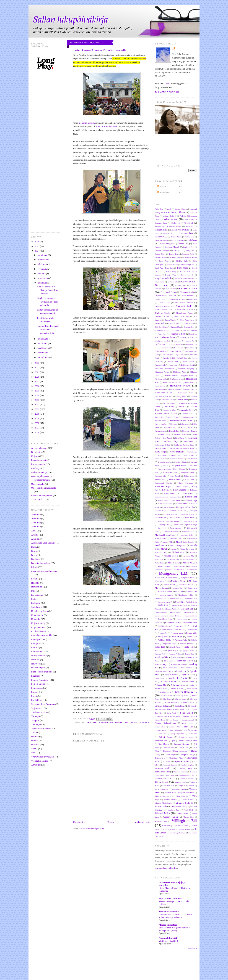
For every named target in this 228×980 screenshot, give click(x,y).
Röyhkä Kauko (187, 675)
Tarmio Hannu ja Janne (188, 741)
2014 (37, 395)
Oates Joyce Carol (180, 605)
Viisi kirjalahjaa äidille (169, 941)
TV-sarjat (36, 716)
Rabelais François (187, 644)
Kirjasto (35, 456)
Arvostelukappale (39, 448)
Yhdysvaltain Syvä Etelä (43, 757)
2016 (37, 386)
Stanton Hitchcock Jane (166, 723)
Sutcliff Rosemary (190, 730)
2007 (37, 428)
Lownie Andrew (173, 521)
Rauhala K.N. (160, 654)
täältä (167, 84)
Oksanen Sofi (187, 609)
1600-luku (36, 519)
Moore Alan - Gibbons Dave (166, 578)
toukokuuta (43, 339)
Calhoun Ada (173, 282)
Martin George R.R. (178, 545)
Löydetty (35, 468)
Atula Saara (192, 240)
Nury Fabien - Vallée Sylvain (186, 602)
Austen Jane (183, 244)
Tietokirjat (36, 724)
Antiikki (35, 539)
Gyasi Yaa (190, 348)
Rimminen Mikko (185, 661)
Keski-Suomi (37, 615)
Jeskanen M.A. (170, 410)
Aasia (34, 531)
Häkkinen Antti (188, 389)
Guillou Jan (179, 348)
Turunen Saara (185, 768)
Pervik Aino (192, 630)
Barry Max (190, 251)
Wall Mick (189, 810)
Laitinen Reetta (187, 493)
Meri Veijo (159, 559)
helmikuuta (43, 353)
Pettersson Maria (177, 633)
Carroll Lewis (181, 285)
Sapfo (191, 685)
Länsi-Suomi (37, 651)
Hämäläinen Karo (185, 393)
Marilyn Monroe (39, 655)
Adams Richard (169, 216)
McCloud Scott (161, 552)
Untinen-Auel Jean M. (165, 779)
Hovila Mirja (189, 382)
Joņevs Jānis (160, 417)
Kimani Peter (175, 455)
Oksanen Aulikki (171, 609)
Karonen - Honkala (190, 431)
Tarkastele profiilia (167, 92)
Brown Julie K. (187, 275)
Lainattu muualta (39, 460)
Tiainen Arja (160, 758)
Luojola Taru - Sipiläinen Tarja (185, 525)
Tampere (35, 720)
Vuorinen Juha (173, 810)
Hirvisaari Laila (161, 379)
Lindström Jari (161, 518)
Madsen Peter (160, 538)
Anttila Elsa (190, 237)
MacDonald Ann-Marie (165, 535)
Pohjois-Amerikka (40, 680)
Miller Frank (160, 563)
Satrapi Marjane (177, 689)
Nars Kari (179, 591)
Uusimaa (35, 745)
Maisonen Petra (176, 538)
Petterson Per (163, 633)
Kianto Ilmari (192, 452)
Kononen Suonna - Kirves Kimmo (171, 469)
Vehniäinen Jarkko (179, 789)
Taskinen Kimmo (181, 744)
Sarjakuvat (36, 708)
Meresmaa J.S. (188, 556)
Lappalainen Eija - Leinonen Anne (168, 497)
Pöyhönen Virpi (169, 644)
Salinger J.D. (161, 685)
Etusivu (111, 822)
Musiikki (35, 660)
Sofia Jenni (171, 713)
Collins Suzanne (187, 296)
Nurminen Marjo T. (165, 602)
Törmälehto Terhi (162, 772)
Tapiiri (173, 741)
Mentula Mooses (171, 556)
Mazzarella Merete (187, 549)
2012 (37, 405)
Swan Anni (162, 734)
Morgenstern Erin (161, 581)
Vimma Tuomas (170, 800)
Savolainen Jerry (165, 692)
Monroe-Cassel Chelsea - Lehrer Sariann (182, 570)
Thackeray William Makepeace (175, 751)
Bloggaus (36, 559)
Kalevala (174, 424)
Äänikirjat (36, 765)
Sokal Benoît (187, 713)
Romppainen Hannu (178, 664)
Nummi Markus (175, 598)
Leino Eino (168, 507)
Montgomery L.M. (174, 573)
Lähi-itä (35, 647)
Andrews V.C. (161, 237)
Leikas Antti (182, 504)
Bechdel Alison (161, 258)
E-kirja (34, 567)
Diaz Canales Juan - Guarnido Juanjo (174, 310)
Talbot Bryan (166, 737)
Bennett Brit (175, 258)
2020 (37, 377)
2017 (37, 381)
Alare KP (190, 226)
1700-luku (36, 523)
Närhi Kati (163, 605)
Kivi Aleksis (192, 459)
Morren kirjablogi (168, 925)
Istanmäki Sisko (168, 400)
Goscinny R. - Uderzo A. (184, 341)
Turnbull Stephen (187, 765)
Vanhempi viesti (142, 822)
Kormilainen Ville (170, 473)
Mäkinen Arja (192, 588)
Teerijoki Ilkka (169, 748)
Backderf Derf (189, 247)
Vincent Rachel (187, 800)
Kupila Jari (190, 480)
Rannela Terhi (175, 647)
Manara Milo (168, 542)
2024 (37, 251)
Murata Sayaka (161, 588)
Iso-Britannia (37, 595)
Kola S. (165, 466)
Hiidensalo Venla (180, 372)
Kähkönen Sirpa (163, 486)
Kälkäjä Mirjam (182, 487)
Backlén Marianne (162, 251)
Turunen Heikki (163, 768)
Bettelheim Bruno (190, 258)
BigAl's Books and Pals (170, 898)
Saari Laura (159, 678)
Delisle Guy (164, 303)
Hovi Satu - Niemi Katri (172, 382)
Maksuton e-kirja (39, 472)
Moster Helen (169, 585)
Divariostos (37, 452)
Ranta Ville (189, 647)
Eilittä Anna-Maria (187, 320)
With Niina (166, 826)
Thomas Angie (170, 755)
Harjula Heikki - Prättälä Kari (175, 358)
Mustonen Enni (177, 588)
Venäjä (34, 749)
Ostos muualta (38, 484)
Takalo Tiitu (192, 734)
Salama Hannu (188, 682)
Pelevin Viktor (179, 626)
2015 (37, 391)
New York (36, 664)
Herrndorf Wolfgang (186, 369)
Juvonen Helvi (161, 421)
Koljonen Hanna (179, 466)
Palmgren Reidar (190, 623)
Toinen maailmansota (41, 728)
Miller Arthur (188, 559)
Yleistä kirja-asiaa (40, 761)
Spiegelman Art (188, 720)
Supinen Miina (161, 730)
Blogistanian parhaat (41, 563)
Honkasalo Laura (177, 379)
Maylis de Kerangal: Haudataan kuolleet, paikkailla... (47, 302)
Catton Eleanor (170, 289)
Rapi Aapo (159, 651)
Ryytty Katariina (171, 675)
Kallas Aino (185, 424)
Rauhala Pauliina (175, 654)
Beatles (35, 551)
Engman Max (176, 327)
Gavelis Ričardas (187, 337)
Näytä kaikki (192, 948)
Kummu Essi (160, 480)
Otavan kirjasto (38, 668)
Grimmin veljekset (176, 344)
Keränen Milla (160, 448)
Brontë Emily (171, 272)
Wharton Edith (188, 817)
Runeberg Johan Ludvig (164, 671)
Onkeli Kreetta (176, 612)
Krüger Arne (189, 476)
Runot (34, 696)
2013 (37, 400)
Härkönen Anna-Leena (164, 396)
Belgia (34, 555)
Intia (33, 591)
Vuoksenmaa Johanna (179, 806)
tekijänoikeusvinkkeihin (166, 868)
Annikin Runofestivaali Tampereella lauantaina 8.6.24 (48, 329)
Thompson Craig (186, 755)
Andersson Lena (186, 233)
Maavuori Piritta (188, 532)
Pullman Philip (181, 640)
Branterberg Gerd (188, 265)
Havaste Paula (160, 365)
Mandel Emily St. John (185, 542)
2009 (37, 418)
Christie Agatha (188, 288)
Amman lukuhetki (168, 938)
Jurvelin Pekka (173, 417)
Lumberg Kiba (164, 525)
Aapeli (169, 209)
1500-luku (36, 514)
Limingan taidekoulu (185, 507)
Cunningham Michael (177, 299)
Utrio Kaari (161, 782)
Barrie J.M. (177, 251)
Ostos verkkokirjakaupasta (43, 488)
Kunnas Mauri (175, 480)
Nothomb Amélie (166, 595)
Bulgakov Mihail (163, 278)
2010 (37, 414)
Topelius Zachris (182, 761)
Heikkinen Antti (187, 365)
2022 (37, 368)
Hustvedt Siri (160, 389)
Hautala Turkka (188, 362)
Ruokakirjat (37, 700)
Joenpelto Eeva (187, 410)
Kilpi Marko (162, 455)
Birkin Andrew (165, 261)
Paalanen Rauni (191, 616)
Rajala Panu (160, 647)
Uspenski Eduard (187, 779)
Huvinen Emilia (174, 389)
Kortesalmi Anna (187, 473)
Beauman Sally (188, 254)
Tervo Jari (183, 747)
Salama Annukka (169, 681)
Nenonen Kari (191, 591)
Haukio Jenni (173, 362)
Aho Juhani (171, 219)
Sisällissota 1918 (39, 712)
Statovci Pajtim (187, 723)
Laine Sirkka (170, 493)
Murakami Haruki (186, 585)
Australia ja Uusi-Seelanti (43, 543)
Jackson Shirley (169, 403)
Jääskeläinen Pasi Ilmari (182, 420)
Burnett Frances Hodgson (185, 278)
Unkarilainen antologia (186, 775)
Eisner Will (160, 323)
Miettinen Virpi (173, 559)
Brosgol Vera (171, 275)
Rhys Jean (168, 661)
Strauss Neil (160, 727)
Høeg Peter (181, 396)
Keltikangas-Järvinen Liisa (184, 445)
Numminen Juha (191, 598)
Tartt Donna (164, 744)
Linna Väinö (176, 518)
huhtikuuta (43, 343)
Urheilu (35, 741)
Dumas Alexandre (182, 316)
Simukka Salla (188, 702)
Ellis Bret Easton (161, 327)
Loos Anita (190, 518)
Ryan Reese (181, 671)
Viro (33, 753)
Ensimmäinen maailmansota (44, 571)
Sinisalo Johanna (163, 706)
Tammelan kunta (186, 737)
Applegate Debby (161, 240)
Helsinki (35, 583)
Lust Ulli (162, 528)
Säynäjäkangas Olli (177, 734)
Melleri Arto (178, 552)
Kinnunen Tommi (177, 459)
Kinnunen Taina (161, 459)
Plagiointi (36, 676)
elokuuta (42, 273)
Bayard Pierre (160, 254)
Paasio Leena (182, 619)
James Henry (169, 407)
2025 (37, 246)
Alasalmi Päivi (161, 230)
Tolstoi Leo (167, 762)
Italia (34, 599)
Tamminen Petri (161, 741)
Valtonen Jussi (169, 786)
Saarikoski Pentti (177, 678)
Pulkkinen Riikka (164, 640)
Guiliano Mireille (164, 348)
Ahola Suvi (175, 223)
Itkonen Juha (182, 400)
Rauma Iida (190, 654)
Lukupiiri (36, 643)
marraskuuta (44, 260)
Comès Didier (160, 299)
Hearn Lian (173, 365)
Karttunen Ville (164, 434)
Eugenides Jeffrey (162, 330)
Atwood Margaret (166, 244)
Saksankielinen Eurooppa (43, 704)
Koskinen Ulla (160, 476)
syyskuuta (42, 269)
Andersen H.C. (169, 233)
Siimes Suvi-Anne (172, 702)
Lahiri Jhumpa (179, 490)
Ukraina (35, 736)
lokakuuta (42, 264)
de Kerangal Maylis (178, 833)
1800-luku (36, 527)
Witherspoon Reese (181, 826)
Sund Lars (189, 727)
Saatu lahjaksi (38, 499)
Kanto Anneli (187, 427)
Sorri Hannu (173, 720)
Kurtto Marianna (186, 483)
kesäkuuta (42, 283)
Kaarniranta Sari (161, 424)
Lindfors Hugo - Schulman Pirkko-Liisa (171, 511)
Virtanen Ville (161, 806)
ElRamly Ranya (174, 323)
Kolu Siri (193, 466)
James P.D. (182, 407)
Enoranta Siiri (189, 327)
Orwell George (161, 616)
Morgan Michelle (187, 578)
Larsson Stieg (191, 497)
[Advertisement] (120, 971)
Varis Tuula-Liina (162, 789)
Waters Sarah (182, 813)
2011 (37, 409)
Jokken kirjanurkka (169, 912)
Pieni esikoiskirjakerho (42, 495)
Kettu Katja (160, 452)
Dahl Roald (193, 299)
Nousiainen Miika (186, 595)
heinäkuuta (43, 278)
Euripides (175, 330)
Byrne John (159, 282)
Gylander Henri (161, 351)
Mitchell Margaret (190, 563)
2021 (37, 372)
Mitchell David (174, 563)
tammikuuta (43, 357)
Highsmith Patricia (162, 372)
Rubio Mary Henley (170, 668)
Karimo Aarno (160, 431)
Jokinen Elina (188, 414)
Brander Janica (172, 265)
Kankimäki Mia (170, 427)
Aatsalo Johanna (181, 209)
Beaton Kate (174, 254)
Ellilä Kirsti (189, 323)
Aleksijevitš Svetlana (180, 230)
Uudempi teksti (80, 822)
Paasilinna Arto (165, 619)
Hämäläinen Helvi (163, 393)
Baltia (34, 547)
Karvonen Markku (181, 434)
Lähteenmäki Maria (170, 532)
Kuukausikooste (39, 631)
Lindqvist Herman (170, 514)
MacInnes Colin (187, 535)
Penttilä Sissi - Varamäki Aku (173, 630)
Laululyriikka (37, 639)
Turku (34, 732)
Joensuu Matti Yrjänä (166, 413)
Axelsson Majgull (172, 247)
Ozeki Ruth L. (176, 616)
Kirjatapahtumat (39, 627)
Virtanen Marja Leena (163, 803)
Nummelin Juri (161, 598)
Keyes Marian (176, 452)
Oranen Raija (189, 612)
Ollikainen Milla (161, 612)
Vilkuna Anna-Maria (163, 796)
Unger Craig (170, 775)
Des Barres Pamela (184, 303)
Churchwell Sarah (168, 292)
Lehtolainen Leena (165, 504)
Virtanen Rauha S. (184, 803)
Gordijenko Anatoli (162, 341)
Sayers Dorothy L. (186, 692)
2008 (37, 423)
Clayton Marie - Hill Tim (166, 296)
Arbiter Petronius (178, 240)
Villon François (182, 796)
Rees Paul (177, 657)
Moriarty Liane (178, 581)
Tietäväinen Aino (176, 758)
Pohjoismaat (37, 688)
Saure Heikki (192, 689)
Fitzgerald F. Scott (178, 334)
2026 (37, 242)
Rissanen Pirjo (161, 664)
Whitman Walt (161, 821)
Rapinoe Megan (172, 651)
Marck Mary (160, 545)
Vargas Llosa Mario (186, 786)
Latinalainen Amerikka (42, 635)
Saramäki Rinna (161, 689)
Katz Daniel (180, 438)
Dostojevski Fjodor (185, 313)
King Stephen (189, 455)
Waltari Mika (162, 813)
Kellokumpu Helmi (162, 445)
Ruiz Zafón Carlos (187, 668)
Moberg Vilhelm (164, 566)
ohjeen (143, 59)
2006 (37, 432)
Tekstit (162, 186)
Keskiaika (36, 619)
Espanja (35, 579)
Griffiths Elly (160, 344)
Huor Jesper (160, 386)
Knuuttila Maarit (164, 462)
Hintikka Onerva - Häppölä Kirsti (179, 376)
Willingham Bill (184, 821)
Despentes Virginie (162, 306)
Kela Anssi (189, 441)
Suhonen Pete (174, 727)
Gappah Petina (169, 337)
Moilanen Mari (179, 566)
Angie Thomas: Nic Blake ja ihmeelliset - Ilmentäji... (48, 290)
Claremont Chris (187, 292)
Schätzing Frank (182, 696)
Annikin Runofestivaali (107, 126)
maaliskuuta (43, 348)
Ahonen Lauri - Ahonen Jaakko (168, 226)
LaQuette (166, 490)
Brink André (183, 268)
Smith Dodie (185, 709)
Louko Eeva (160, 521)
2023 (37, 363)
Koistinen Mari (180, 462)
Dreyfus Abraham (162, 316)
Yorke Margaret (169, 829)
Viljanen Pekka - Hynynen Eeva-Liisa (179, 793)
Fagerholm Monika (190, 330)
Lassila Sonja (163, 500)
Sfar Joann (167, 699)
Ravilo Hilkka (162, 657)
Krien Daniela (175, 476)
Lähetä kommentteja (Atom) (92, 829)
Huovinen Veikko (180, 386)
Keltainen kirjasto (39, 611)
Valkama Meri (180, 782)
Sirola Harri (180, 706)
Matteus (174, 549)
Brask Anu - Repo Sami (164, 268)
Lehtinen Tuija (191, 500)
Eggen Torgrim (171, 320)
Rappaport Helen (188, 651)
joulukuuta (43, 255)
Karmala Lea (174, 431)
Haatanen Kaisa (176, 351)
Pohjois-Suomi (38, 684)
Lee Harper (176, 500)
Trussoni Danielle (170, 765)
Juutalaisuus (37, 607)
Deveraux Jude (183, 306)
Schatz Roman (166, 696)
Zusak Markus (185, 829)
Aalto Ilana (159, 209)
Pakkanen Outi (172, 623)
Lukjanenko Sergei (190, 521)
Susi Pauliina (175, 730)
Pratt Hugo (177, 636)
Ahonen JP (189, 223)
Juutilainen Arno (188, 417)
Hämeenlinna (37, 587)
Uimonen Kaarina (180, 772)
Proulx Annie (192, 637)
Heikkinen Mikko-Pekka (164, 369)
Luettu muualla (38, 464)
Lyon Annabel (176, 528)
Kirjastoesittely (38, 623)
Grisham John (192, 344)
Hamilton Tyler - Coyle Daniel (173, 355)
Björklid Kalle (182, 261)
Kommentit (164, 193)
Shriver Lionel (181, 699)
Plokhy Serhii (163, 637)
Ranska (35, 692)
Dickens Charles (163, 313)
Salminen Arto (178, 685)
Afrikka (35, 535)
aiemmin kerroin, (87, 123)
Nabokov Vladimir (165, 591)
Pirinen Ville (192, 633)
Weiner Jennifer (170, 817)
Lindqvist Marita (187, 514)
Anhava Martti (176, 237)
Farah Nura (162, 334)
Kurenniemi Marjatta (164, 483)
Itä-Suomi (36, 603)
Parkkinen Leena (164, 626)
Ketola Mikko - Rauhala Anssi (182, 448)
